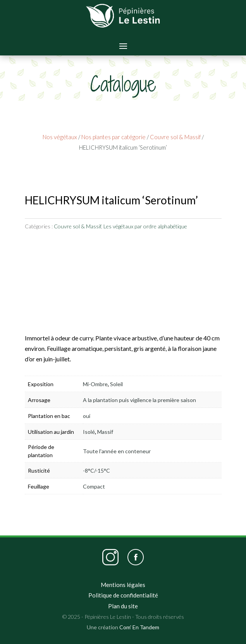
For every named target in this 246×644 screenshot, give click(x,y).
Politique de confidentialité (123, 595)
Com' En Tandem (139, 627)
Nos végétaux (60, 137)
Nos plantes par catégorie (114, 137)
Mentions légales (123, 585)
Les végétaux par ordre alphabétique (145, 226)
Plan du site (123, 606)
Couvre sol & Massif (175, 137)
